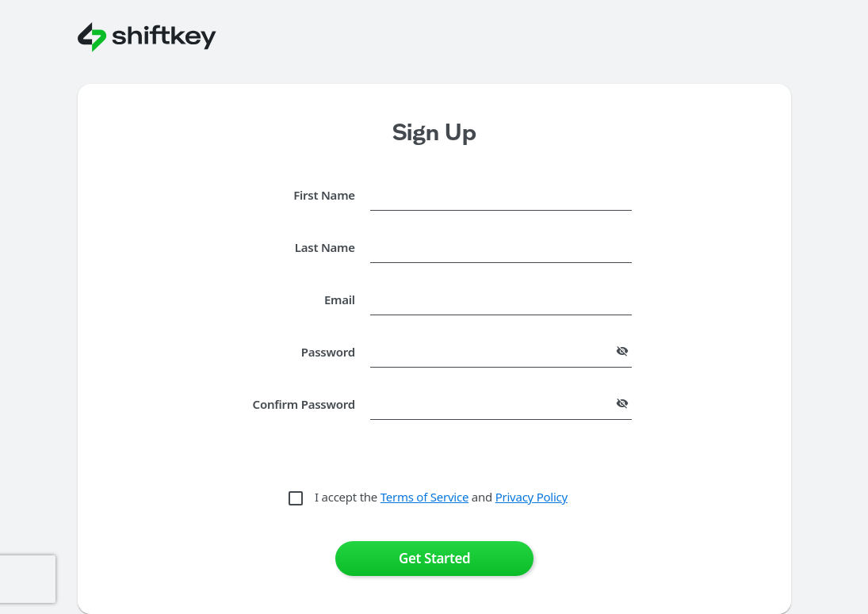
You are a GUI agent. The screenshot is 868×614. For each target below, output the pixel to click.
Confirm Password (304, 404)
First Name (324, 195)
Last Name (325, 247)
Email (340, 299)
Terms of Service (424, 497)
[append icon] (622, 351)
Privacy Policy (532, 497)
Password (328, 352)
